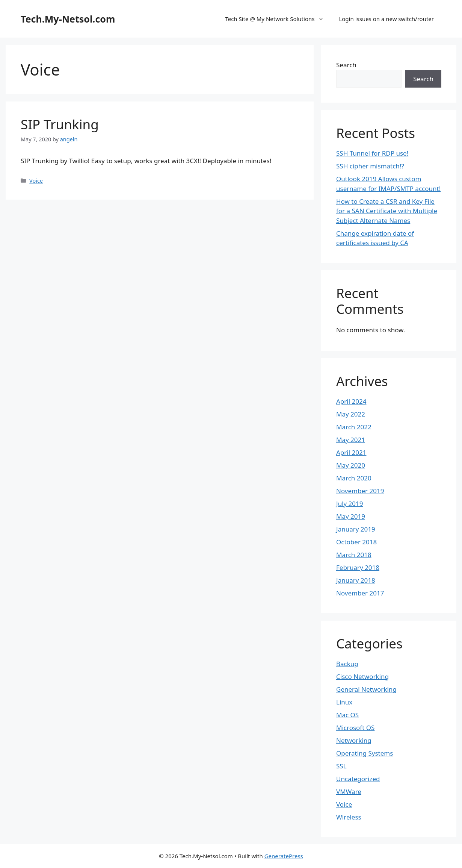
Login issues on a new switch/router (386, 19)
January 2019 (356, 529)
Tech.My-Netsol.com (68, 19)
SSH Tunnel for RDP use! (372, 153)
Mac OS (347, 715)
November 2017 (360, 593)
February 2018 (358, 567)
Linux (344, 702)
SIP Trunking (60, 124)
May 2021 (351, 440)
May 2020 (351, 465)
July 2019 (350, 504)
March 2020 (354, 478)
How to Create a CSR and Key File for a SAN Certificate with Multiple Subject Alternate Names (387, 211)
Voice (36, 181)
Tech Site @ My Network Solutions (278, 19)
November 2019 (360, 491)
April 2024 (351, 401)
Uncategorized (358, 779)
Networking (354, 740)
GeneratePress (284, 856)
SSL (341, 766)
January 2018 (356, 580)
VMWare (349, 792)
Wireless (349, 817)
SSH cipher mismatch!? (370, 166)
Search (346, 65)
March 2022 (354, 427)
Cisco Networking (362, 676)
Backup (347, 664)
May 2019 (351, 516)
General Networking (366, 689)
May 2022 (351, 414)
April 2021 (351, 452)
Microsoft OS (355, 728)
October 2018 (356, 542)
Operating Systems (365, 753)
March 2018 (354, 555)
